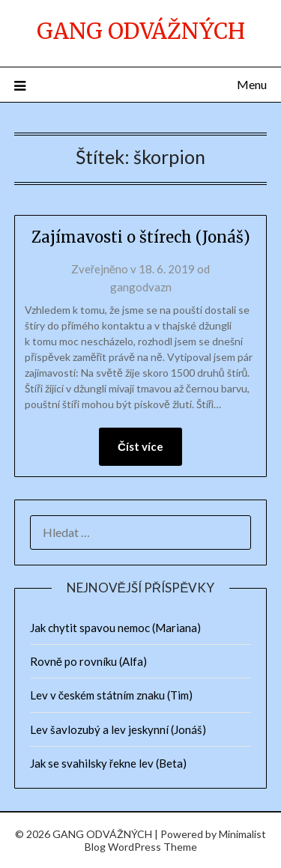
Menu (252, 84)
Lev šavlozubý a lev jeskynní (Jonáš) (118, 729)
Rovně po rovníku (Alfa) (88, 661)
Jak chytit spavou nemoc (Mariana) (115, 628)
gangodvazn (141, 287)
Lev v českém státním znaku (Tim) (112, 695)
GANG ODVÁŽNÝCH (141, 31)
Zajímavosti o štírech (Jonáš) (141, 237)
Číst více (140, 446)
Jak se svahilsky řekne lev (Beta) (108, 763)
